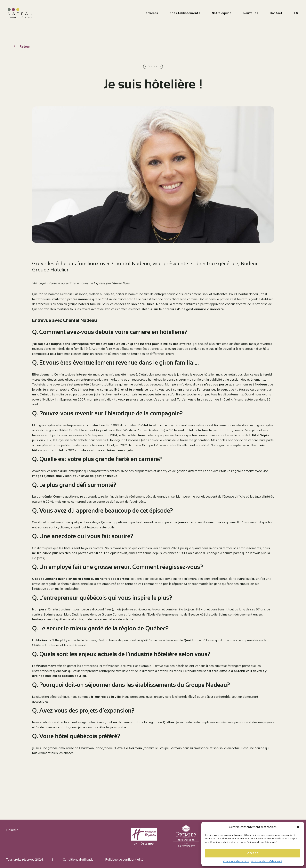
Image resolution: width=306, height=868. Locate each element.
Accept (253, 853)
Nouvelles (251, 13)
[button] (298, 827)
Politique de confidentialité (267, 861)
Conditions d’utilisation (236, 861)
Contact (276, 13)
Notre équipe (222, 13)
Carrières (151, 13)
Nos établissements (185, 13)
